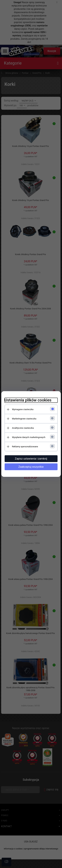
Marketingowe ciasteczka (24, 419)
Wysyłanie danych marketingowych (29, 437)
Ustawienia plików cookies (28, 400)
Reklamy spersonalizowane (25, 447)
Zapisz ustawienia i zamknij (31, 459)
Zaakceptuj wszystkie (31, 467)
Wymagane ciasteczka (23, 409)
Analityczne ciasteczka (23, 428)
